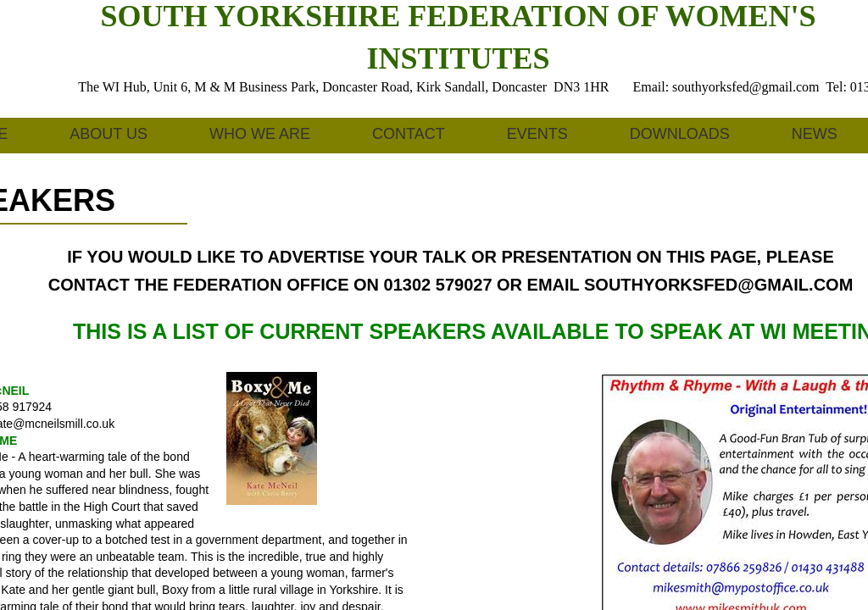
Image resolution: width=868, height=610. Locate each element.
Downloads (680, 134)
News (815, 134)
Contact (409, 134)
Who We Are (260, 134)
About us (108, 134)
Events (537, 134)
